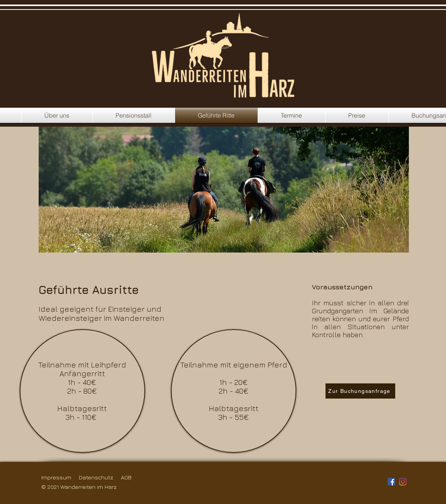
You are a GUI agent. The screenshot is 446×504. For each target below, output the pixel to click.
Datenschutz (96, 477)
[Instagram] (403, 482)
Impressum (56, 477)
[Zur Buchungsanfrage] (360, 391)
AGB (126, 477)
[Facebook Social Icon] (391, 482)
